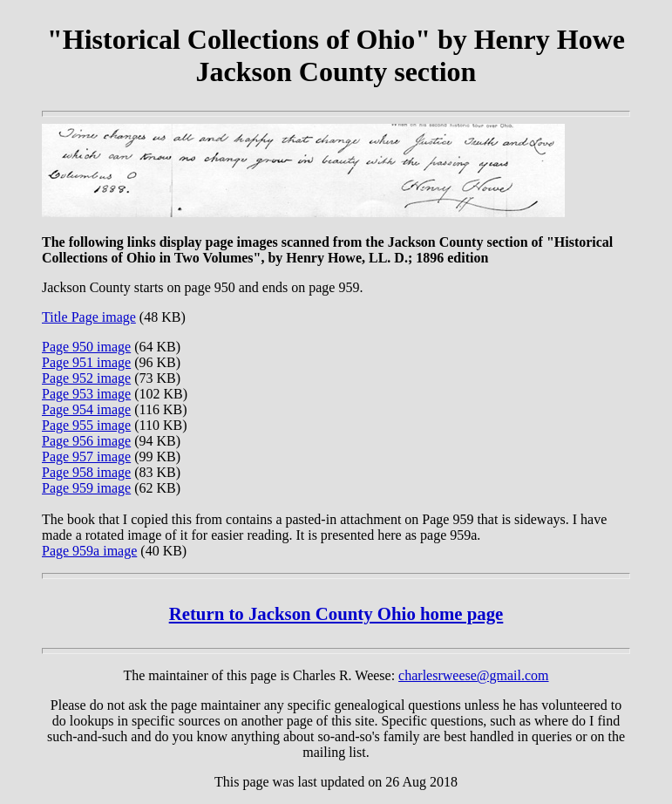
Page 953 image (86, 394)
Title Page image (89, 317)
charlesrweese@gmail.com (473, 675)
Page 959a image (89, 551)
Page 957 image (86, 457)
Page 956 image (86, 441)
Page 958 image (86, 472)
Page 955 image (86, 425)
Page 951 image (86, 362)
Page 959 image (86, 488)
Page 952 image (86, 378)
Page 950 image (86, 347)
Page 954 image (86, 409)
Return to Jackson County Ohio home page (336, 613)
